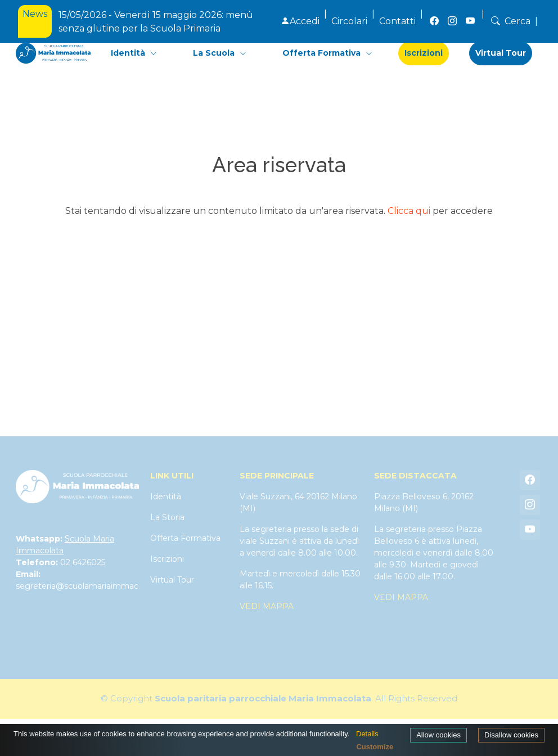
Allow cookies (438, 735)
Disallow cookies (511, 735)
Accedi (300, 21)
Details (367, 734)
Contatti (397, 21)
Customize (375, 747)
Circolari (349, 21)
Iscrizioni (424, 53)
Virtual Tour (501, 53)
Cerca (510, 21)
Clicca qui (409, 211)
